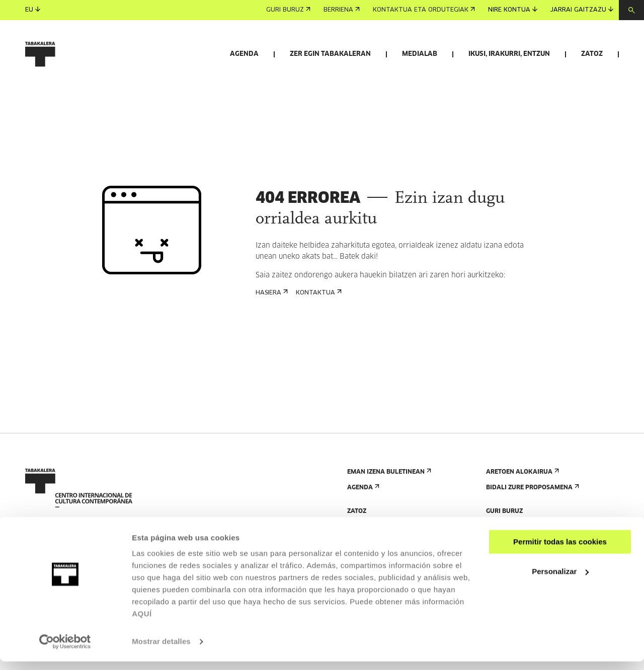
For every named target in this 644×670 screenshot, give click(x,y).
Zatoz (592, 54)
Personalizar (560, 580)
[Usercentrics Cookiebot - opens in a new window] (65, 650)
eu (33, 10)
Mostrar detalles (161, 650)
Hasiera (271, 351)
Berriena (342, 10)
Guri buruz (288, 10)
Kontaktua (318, 351)
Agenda (244, 54)
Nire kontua (513, 10)
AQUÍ (142, 622)
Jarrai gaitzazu (582, 10)
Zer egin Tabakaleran (330, 54)
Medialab (420, 54)
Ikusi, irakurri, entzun (509, 54)
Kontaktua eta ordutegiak (424, 10)
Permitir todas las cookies (560, 550)
